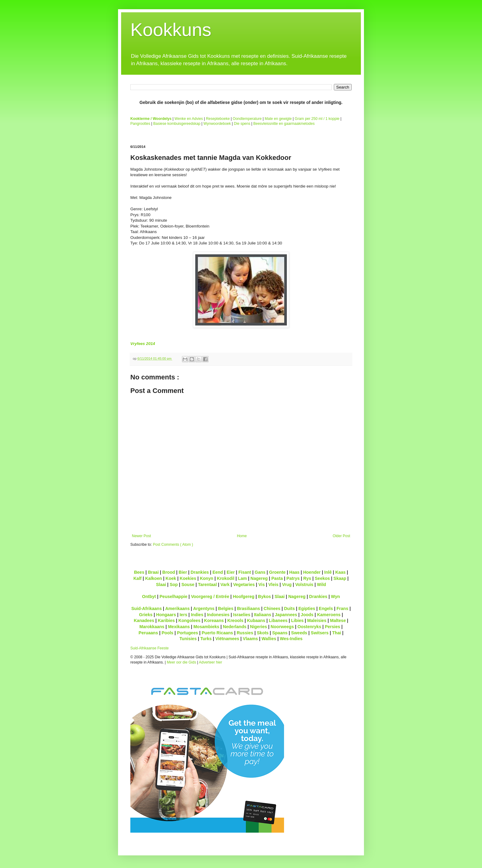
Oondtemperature (247, 119)
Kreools (235, 620)
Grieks (146, 615)
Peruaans (148, 633)
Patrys (293, 578)
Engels (326, 608)
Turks (206, 639)
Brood (169, 572)
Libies (297, 620)
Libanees (278, 620)
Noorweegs (282, 627)
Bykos (264, 597)
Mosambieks (206, 627)
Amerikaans (177, 608)
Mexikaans (179, 627)
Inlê (328, 572)
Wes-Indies (291, 639)
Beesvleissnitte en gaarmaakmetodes (284, 124)
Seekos (322, 578)
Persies (333, 627)
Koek (171, 578)
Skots (263, 633)
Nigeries (258, 627)
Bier (183, 572)
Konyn (207, 578)
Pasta (277, 578)
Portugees (188, 633)
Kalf (138, 578)
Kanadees (144, 620)
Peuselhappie (173, 597)
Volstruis (304, 585)
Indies (197, 615)
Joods (307, 615)
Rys (307, 578)
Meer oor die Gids (182, 662)
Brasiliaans (249, 608)
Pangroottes (140, 124)
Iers (183, 615)
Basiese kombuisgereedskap (177, 124)
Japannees (286, 615)
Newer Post (141, 536)
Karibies (166, 620)
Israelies (242, 615)
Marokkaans (152, 627)
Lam (242, 578)
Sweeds (299, 633)
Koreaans (214, 620)
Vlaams (250, 639)
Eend (218, 572)
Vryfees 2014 (143, 344)
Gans (260, 572)
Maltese (338, 620)
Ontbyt (149, 597)
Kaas (341, 572)
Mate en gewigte (278, 119)
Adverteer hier (210, 662)
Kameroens (329, 615)
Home (242, 536)
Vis (261, 585)
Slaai (161, 585)
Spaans (280, 633)
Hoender (312, 572)
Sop (174, 585)
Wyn (336, 597)
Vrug (287, 585)
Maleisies (317, 620)
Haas (294, 572)
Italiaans (263, 615)
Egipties (307, 608)
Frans (342, 608)
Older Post (341, 536)
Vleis (273, 585)
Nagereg (259, 578)
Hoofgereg (243, 597)
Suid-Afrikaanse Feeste (150, 648)
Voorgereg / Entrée (210, 597)
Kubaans (256, 620)
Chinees (272, 608)
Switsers (320, 633)
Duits (289, 608)
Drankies (200, 572)
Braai (153, 572)
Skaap (340, 578)
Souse (188, 585)
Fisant (245, 572)
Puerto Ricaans (217, 633)
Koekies (188, 578)
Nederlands (235, 627)
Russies (245, 633)
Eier (231, 572)
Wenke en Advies (189, 119)
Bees (139, 572)
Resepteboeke (218, 119)
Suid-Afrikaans (146, 608)
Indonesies (218, 615)
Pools (168, 633)
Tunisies (188, 639)
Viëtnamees (227, 639)
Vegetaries (244, 585)
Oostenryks (309, 627)
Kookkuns (171, 30)
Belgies (226, 608)
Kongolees (189, 620)
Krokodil (226, 578)
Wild (322, 585)
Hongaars (166, 615)
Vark (225, 585)
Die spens (242, 124)
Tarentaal (207, 585)
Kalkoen (154, 578)
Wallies (269, 639)
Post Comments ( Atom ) (173, 545)
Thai (337, 633)
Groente (277, 572)
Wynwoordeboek (217, 124)
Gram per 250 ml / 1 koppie (317, 119)
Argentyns (204, 608)
